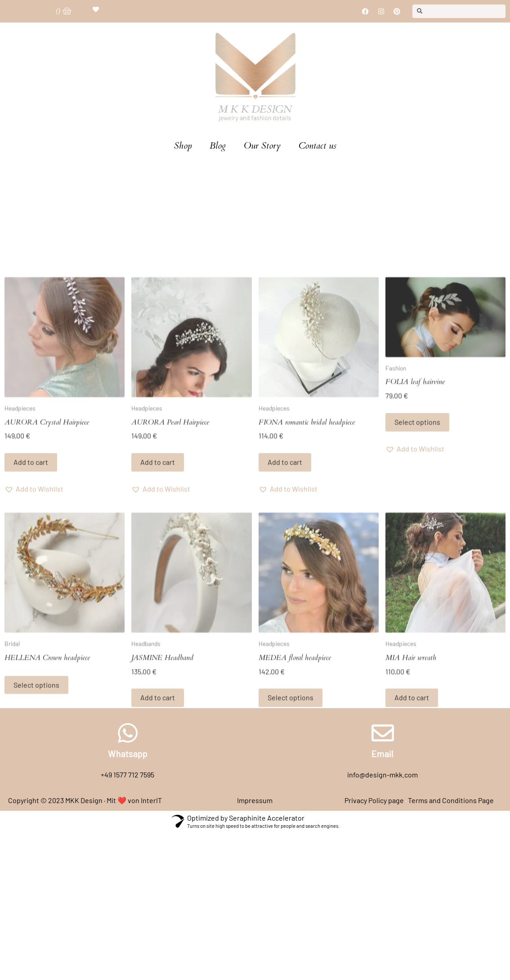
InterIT (151, 800)
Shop (183, 146)
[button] (34, 572)
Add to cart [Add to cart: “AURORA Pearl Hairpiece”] (158, 545)
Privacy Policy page (374, 800)
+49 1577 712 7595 (127, 775)
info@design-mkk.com (382, 775)
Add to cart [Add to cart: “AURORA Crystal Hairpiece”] (31, 545)
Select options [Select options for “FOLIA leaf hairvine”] (417, 505)
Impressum (255, 800)
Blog (218, 146)
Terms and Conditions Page (451, 800)
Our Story (262, 146)
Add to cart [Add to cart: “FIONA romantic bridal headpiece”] (285, 545)
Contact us (318, 146)
